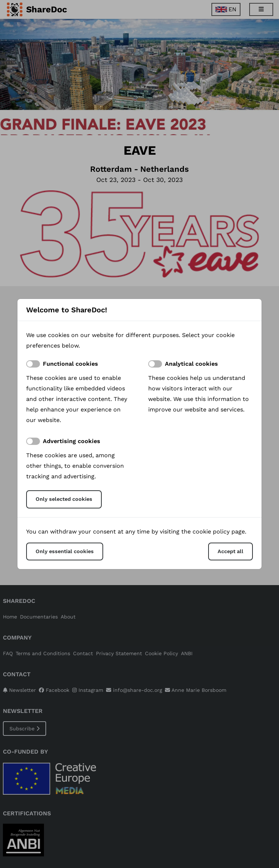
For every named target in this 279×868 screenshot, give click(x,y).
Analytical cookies (191, 364)
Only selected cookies (64, 499)
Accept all (231, 551)
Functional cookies (70, 364)
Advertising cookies (72, 441)
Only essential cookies (65, 551)
